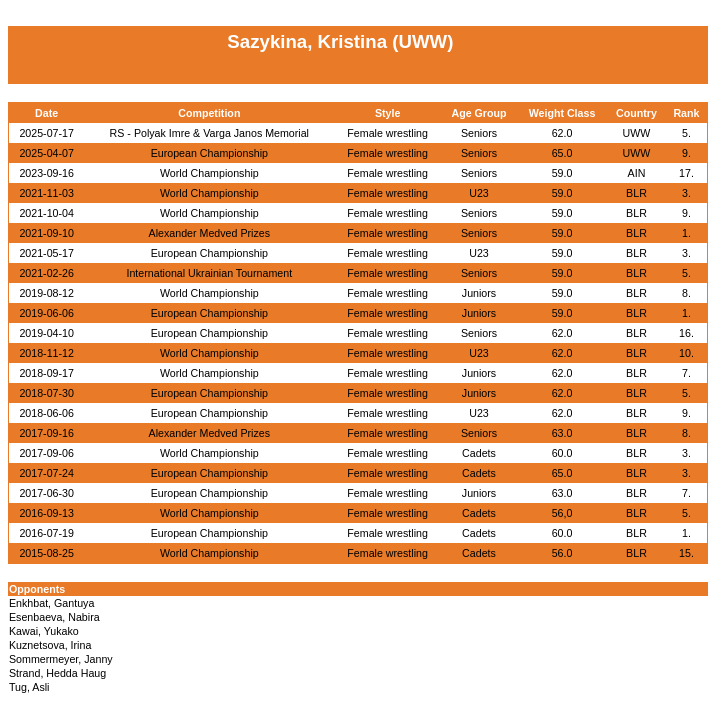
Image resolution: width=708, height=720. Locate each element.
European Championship (209, 153)
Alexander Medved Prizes (209, 233)
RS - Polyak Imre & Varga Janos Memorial (209, 133)
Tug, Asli (29, 687)
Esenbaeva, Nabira (54, 617)
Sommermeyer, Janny (61, 659)
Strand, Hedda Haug (57, 673)
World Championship (209, 173)
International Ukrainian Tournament (209, 273)
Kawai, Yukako (44, 631)
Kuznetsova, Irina (50, 645)
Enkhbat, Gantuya (51, 603)
